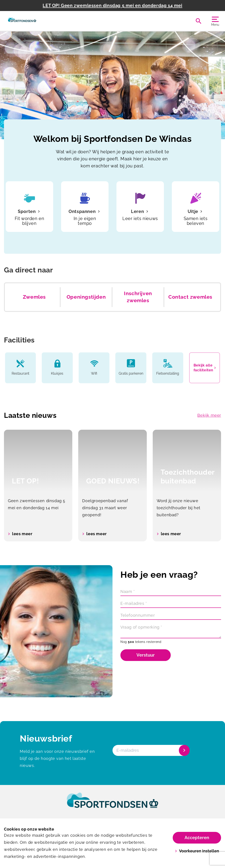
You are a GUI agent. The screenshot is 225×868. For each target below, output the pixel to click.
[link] (112, 804)
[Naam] (171, 592)
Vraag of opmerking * (141, 627)
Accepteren (197, 838)
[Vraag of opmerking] (171, 631)
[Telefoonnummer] (171, 616)
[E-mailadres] (171, 604)
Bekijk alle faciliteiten (205, 368)
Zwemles (34, 297)
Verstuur (146, 655)
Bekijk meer (209, 415)
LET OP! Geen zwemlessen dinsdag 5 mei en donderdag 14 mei (112, 6)
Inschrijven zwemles (138, 297)
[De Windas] (22, 21)
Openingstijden (86, 297)
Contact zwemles (190, 297)
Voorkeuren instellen (197, 851)
